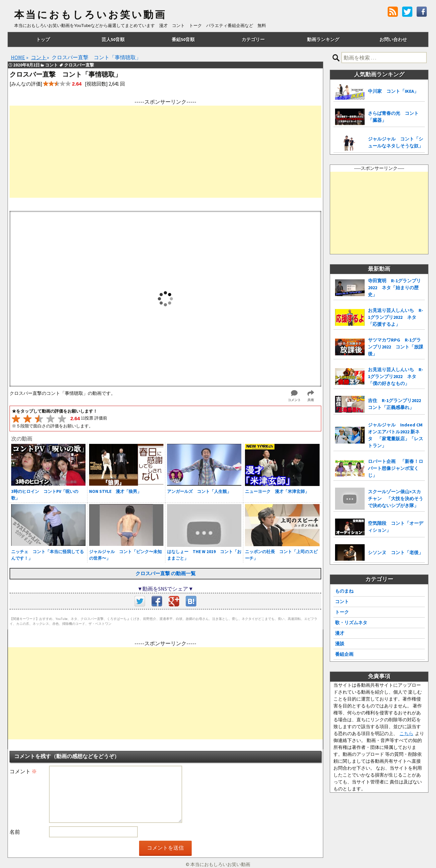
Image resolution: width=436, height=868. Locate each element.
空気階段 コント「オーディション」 (396, 527)
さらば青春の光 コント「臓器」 (393, 117)
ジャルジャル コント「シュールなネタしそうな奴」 (396, 142)
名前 (15, 832)
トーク (342, 612)
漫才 (340, 633)
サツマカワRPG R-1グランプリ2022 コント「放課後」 (396, 347)
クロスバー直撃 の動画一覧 (166, 573)
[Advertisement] (165, 152)
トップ (43, 39)
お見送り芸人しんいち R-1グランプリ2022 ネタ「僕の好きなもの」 (396, 376)
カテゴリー (253, 39)
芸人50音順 (113, 39)
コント (342, 601)
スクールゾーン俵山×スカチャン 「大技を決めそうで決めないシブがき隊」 (396, 498)
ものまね (344, 591)
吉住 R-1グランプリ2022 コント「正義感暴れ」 (396, 404)
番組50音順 (183, 39)
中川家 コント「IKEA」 (393, 91)
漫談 (340, 644)
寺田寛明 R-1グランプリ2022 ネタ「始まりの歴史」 (394, 288)
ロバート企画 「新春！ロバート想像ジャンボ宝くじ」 (396, 468)
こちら (406, 733)
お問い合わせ (393, 39)
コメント (23, 771)
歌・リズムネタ (351, 623)
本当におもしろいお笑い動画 (90, 15)
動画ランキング (323, 39)
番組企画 (344, 654)
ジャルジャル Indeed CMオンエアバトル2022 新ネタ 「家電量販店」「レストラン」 (396, 435)
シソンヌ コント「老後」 (396, 552)
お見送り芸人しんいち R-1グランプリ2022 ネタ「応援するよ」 (396, 317)
